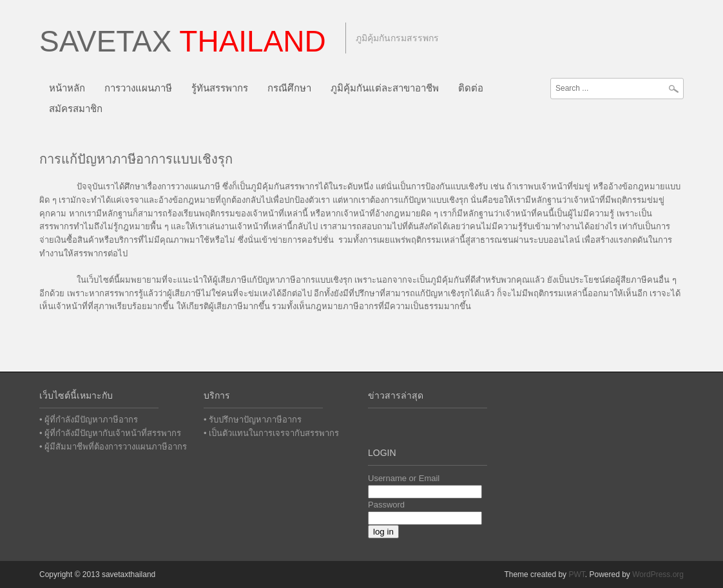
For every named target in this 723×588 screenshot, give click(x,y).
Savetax (183, 41)
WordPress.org (658, 574)
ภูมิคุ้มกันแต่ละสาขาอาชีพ (385, 88)
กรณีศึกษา (289, 88)
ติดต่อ (471, 88)
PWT (576, 574)
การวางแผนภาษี (138, 88)
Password (386, 505)
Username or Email (404, 478)
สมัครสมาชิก (76, 109)
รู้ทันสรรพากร (220, 88)
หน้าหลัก (67, 88)
